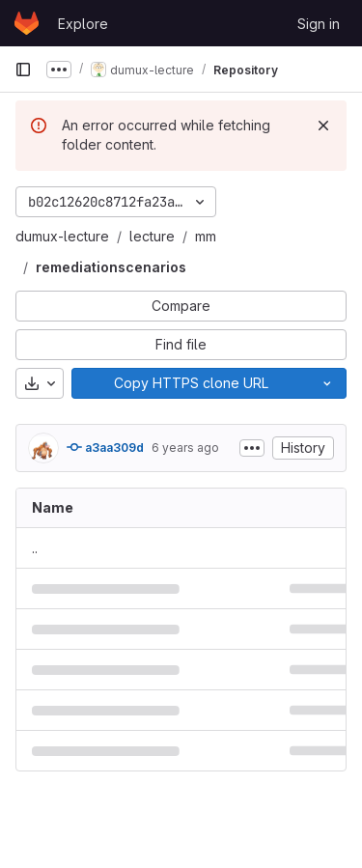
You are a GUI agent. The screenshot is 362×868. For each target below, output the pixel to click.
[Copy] (190, 383)
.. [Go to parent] (35, 548)
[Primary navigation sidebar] (23, 70)
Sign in (319, 24)
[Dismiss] (323, 126)
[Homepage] (27, 23)
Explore (83, 24)
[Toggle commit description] (252, 448)
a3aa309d (105, 447)
